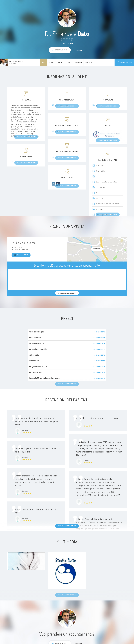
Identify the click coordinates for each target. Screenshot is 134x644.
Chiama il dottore (21, 255)
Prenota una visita (124, 62)
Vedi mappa (97, 249)
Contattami (78, 50)
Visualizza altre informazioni (67, 526)
